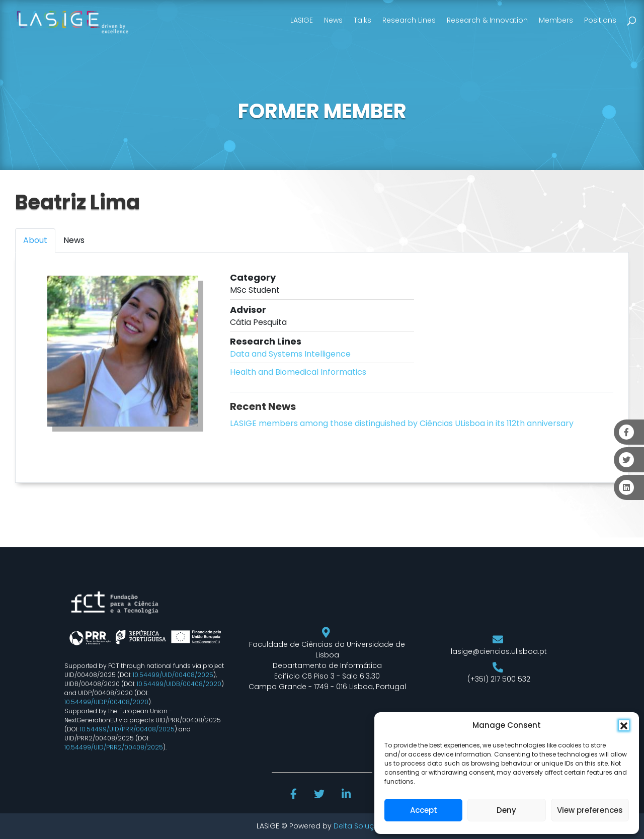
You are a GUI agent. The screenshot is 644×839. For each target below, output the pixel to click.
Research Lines (409, 20)
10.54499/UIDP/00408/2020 (106, 702)
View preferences (590, 810)
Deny (506, 810)
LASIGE (302, 20)
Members (556, 20)
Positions (600, 20)
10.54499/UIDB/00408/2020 (179, 684)
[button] (624, 725)
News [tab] (74, 240)
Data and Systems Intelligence (290, 354)
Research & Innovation (487, 20)
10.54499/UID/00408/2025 (173, 675)
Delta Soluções (360, 826)
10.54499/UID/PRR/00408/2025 (127, 729)
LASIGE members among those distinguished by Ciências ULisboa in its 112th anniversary (402, 423)
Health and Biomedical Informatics (298, 372)
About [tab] (35, 240)
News (333, 20)
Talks (363, 20)
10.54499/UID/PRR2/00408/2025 (114, 747)
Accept (424, 810)
